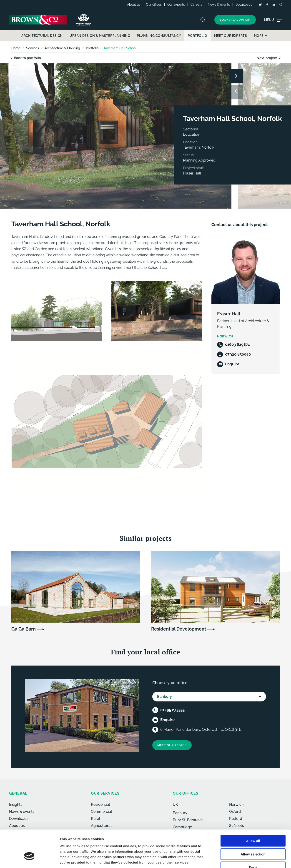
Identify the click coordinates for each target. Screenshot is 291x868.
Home (16, 48)
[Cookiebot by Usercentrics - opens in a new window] (29, 859)
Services (33, 48)
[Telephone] (220, 345)
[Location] (155, 729)
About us (134, 5)
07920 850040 (238, 354)
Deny (253, 839)
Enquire (232, 364)
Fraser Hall (229, 314)
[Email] (220, 364)
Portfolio (92, 48)
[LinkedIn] (274, 5)
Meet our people (172, 745)
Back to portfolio (25, 58)
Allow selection (253, 826)
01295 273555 (172, 709)
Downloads (244, 5)
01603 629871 (237, 344)
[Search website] (203, 20)
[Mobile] (220, 354)
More (259, 36)
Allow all (253, 812)
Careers (196, 5)
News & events (219, 5)
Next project (269, 58)
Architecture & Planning (62, 48)
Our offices (154, 5)
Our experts (176, 5)
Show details (239, 859)
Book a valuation (235, 20)
